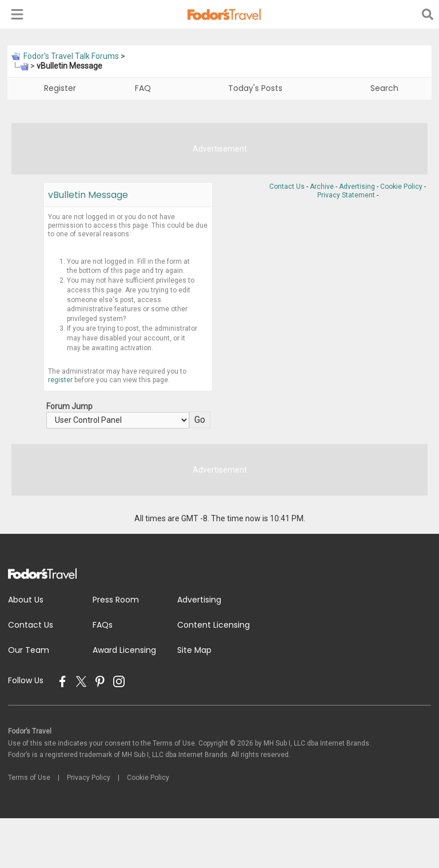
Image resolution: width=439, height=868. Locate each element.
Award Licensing (124, 650)
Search (384, 88)
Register (60, 88)
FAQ (143, 88)
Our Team (29, 650)
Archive (322, 187)
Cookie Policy (401, 187)
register (60, 380)
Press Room (116, 600)
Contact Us (287, 187)
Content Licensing (213, 625)
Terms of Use (29, 778)
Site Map (194, 650)
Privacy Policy (89, 778)
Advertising (357, 187)
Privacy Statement (346, 195)
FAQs (103, 625)
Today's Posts (255, 88)
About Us (26, 600)
